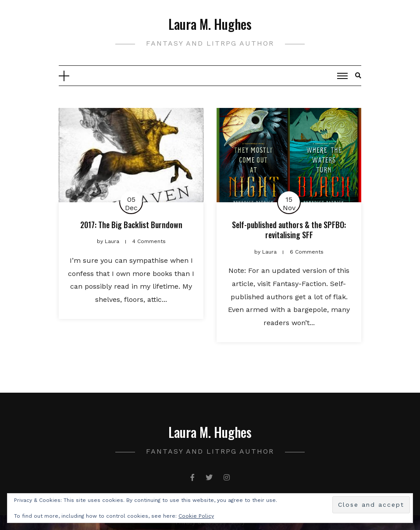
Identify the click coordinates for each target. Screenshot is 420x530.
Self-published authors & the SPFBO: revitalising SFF (289, 230)
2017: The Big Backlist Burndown (131, 225)
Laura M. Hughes (210, 24)
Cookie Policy (196, 516)
